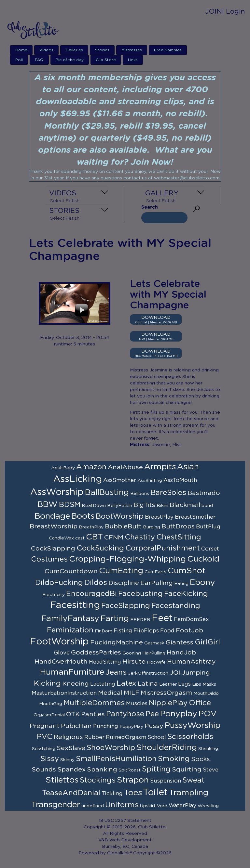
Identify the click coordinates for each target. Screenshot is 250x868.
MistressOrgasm (166, 693)
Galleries (74, 50)
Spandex (71, 770)
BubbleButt (123, 526)
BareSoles (168, 493)
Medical (110, 693)
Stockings (98, 780)
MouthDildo (206, 693)
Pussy (154, 726)
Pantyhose (125, 714)
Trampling (189, 793)
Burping (152, 527)
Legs (184, 684)
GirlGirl (207, 642)
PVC (45, 737)
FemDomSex (191, 619)
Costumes (49, 559)
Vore (162, 806)
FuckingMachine (117, 642)
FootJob (189, 630)
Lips (197, 684)
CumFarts (155, 572)
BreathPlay (91, 527)
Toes (133, 793)
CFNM (114, 538)
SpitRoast (130, 770)
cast (80, 538)
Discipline (124, 583)
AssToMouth (180, 480)
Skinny (67, 760)
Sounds (44, 770)
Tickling (112, 794)
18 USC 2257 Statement (125, 821)
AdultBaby (63, 468)
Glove (62, 653)
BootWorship (120, 516)
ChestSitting (179, 537)
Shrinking (208, 749)
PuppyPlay (131, 727)
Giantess (180, 642)
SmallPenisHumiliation (116, 759)
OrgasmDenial (49, 715)
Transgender (56, 805)
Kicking (47, 683)
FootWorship (59, 642)
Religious (68, 737)
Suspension (166, 781)
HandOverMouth (61, 662)
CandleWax (61, 538)
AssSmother (120, 480)
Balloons (140, 494)
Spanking (102, 770)
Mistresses (132, 50)
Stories (102, 50)
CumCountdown (71, 571)
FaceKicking (186, 594)
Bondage (52, 516)
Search (150, 207)
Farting (115, 619)
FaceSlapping (126, 606)
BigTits (144, 505)
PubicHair (76, 726)
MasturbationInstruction (64, 693)
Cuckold (203, 559)
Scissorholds (190, 737)
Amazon (91, 467)
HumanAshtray (191, 662)
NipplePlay (168, 703)
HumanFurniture (72, 672)
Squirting (187, 770)
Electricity (54, 595)
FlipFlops (146, 631)
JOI (175, 673)
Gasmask (154, 643)
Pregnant (45, 726)
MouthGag (51, 704)
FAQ (39, 60)
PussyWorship (193, 725)
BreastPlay (159, 517)
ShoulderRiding (167, 748)
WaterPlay (182, 806)
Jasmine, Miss (167, 445)
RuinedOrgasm (126, 737)
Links (133, 60)
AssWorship (57, 492)
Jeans (116, 672)
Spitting (156, 769)
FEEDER (140, 620)
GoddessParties (96, 653)
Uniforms (122, 805)
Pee (152, 714)
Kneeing (76, 684)
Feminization (70, 630)
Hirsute (134, 662)
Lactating (103, 684)
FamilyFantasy (70, 619)
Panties (93, 714)
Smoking (174, 759)
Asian (188, 467)
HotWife (156, 662)
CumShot (187, 571)
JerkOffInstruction (148, 673)
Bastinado (204, 493)
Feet (162, 618)
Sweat (193, 780)
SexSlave (71, 748)
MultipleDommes (94, 703)
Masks (209, 684)
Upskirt (148, 806)
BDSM (70, 505)
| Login (233, 12)
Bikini (162, 506)
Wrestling (208, 806)
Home (21, 50)
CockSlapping (53, 549)
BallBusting (107, 492)
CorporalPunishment (163, 548)
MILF (132, 693)
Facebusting (140, 594)
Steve (211, 770)
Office (200, 703)
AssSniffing (150, 481)
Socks (201, 759)
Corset (210, 549)
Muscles (137, 704)
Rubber (94, 737)
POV (208, 714)
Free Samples (168, 50)
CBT (94, 537)
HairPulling (154, 653)
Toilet (155, 793)
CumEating (121, 571)
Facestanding (176, 606)
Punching (106, 726)
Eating (181, 584)
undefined (93, 806)
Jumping (196, 673)
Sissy (50, 759)
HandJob (181, 653)
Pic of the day (70, 60)
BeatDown (94, 506)
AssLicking (78, 479)
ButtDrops (178, 526)
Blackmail (185, 505)
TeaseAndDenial (71, 793)
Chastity (140, 537)
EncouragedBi (91, 594)
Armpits (160, 467)
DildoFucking (59, 583)
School (157, 737)
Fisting (123, 631)
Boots (83, 516)
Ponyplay (179, 714)
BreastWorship (54, 526)
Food (167, 631)
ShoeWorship (111, 748)
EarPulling (157, 583)
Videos (46, 50)
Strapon (133, 780)
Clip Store (106, 60)
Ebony (202, 583)
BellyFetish (120, 506)
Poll (19, 60)
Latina (148, 684)
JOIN (214, 12)
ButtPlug (208, 527)
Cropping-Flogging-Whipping (127, 559)
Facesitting (75, 605)
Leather (168, 684)
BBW (48, 505)
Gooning (132, 653)
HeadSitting (105, 662)
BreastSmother (195, 517)
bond (207, 506)
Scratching (44, 749)
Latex (126, 683)
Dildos (96, 583)
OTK (73, 714)
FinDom (104, 631)
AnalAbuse (125, 467)
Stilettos (62, 780)
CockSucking (100, 548)
